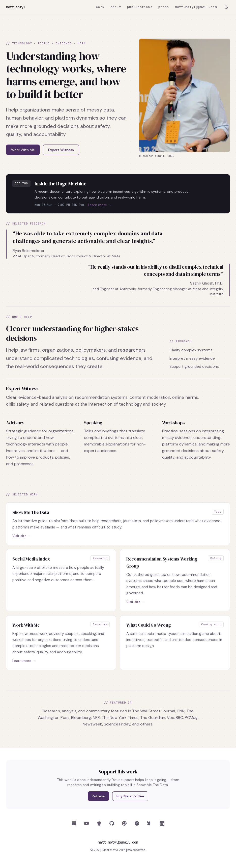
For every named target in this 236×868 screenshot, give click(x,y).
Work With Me (23, 150)
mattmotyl (16, 7)
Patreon (98, 796)
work (100, 7)
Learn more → (100, 205)
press (164, 7)
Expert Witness (61, 150)
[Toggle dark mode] (226, 7)
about (116, 7)
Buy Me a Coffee (130, 796)
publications (140, 7)
